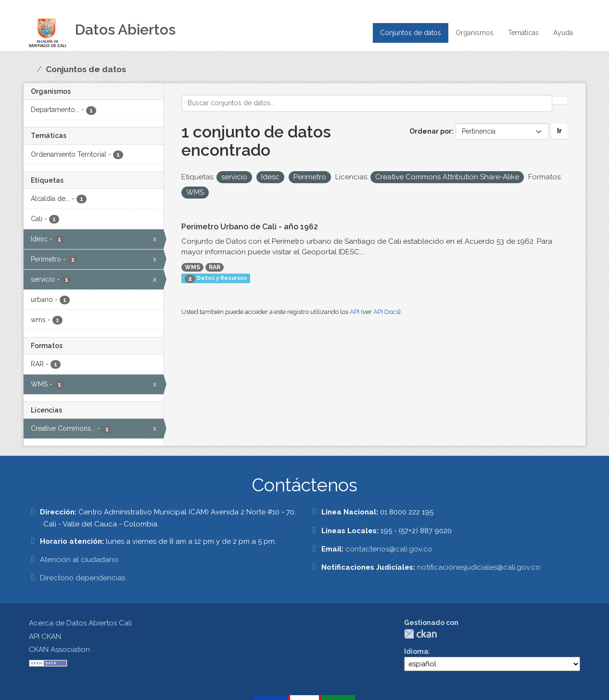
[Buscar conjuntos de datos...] (367, 103)
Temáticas (523, 33)
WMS (192, 267)
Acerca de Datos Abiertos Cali (80, 623)
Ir (559, 131)
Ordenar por (431, 131)
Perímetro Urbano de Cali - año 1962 (250, 227)
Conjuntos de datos (411, 33)
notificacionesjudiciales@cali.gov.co (479, 567)
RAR (215, 267)
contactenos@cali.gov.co (389, 549)
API (355, 312)
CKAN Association (59, 650)
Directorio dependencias (82, 578)
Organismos (475, 33)
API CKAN (45, 637)
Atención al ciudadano (79, 560)
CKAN (420, 634)
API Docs (386, 312)
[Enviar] (560, 100)
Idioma (416, 651)
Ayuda (563, 33)
